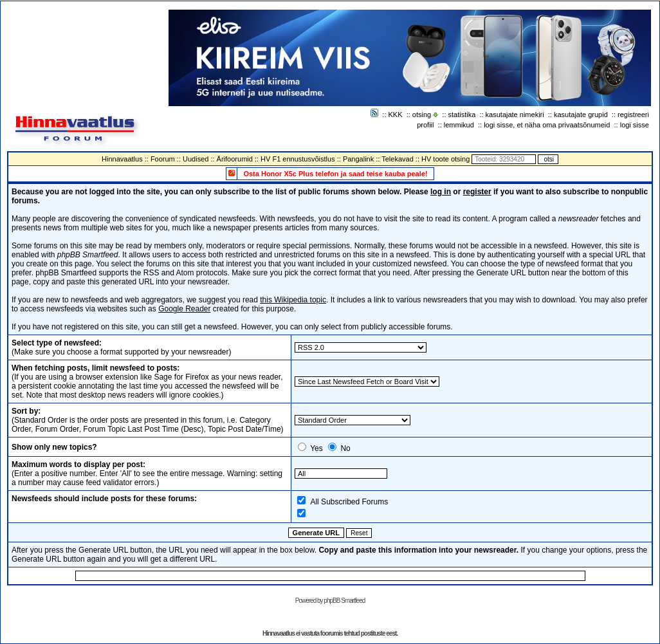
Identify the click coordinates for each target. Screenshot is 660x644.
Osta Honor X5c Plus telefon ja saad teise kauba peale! (335, 174)
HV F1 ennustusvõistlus (298, 159)
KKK (396, 115)
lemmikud (459, 125)
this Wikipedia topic (293, 300)
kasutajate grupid (581, 115)
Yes (316, 448)
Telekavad (398, 159)
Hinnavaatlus (122, 159)
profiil (425, 125)
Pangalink (358, 159)
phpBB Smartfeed (344, 601)
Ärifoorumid (235, 159)
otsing (422, 115)
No (345, 448)
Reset (359, 533)
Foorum (163, 159)
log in (441, 192)
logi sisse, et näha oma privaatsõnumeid (547, 125)
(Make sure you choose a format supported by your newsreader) (122, 347)
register (477, 192)
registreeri (633, 115)
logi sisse (635, 125)
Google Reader (184, 309)
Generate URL (316, 533)
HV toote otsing (445, 159)
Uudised (196, 159)
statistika (462, 115)
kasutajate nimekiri (515, 115)
